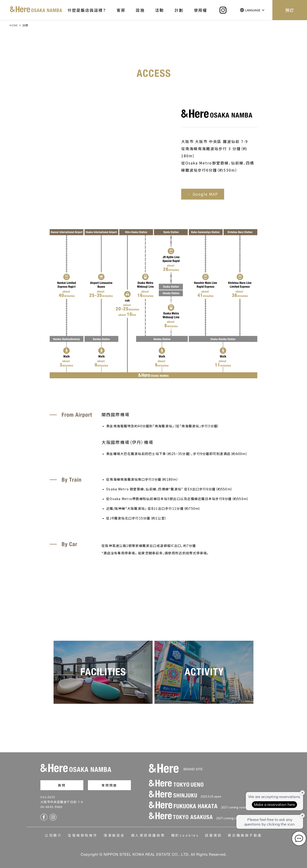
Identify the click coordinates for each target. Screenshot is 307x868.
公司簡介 (53, 835)
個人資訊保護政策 (148, 835)
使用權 (200, 10)
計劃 (179, 10)
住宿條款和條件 (83, 835)
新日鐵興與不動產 (245, 835)
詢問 (62, 785)
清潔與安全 (114, 835)
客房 (121, 10)
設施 (140, 10)
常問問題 (110, 785)
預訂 (290, 10)
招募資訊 (214, 835)
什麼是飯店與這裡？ (87, 10)
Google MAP (203, 194)
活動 (160, 10)
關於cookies (185, 835)
